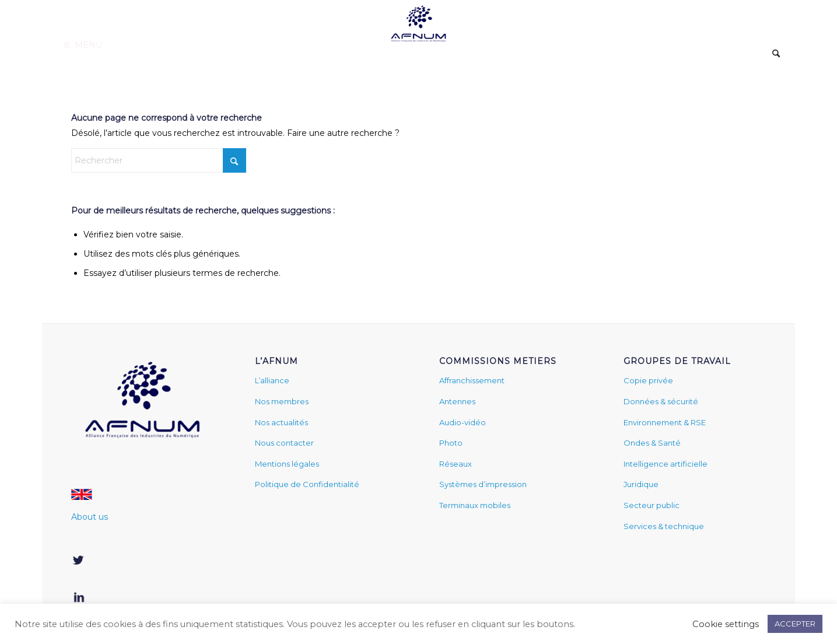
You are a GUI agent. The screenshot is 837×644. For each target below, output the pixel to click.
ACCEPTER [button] (795, 624)
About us (90, 517)
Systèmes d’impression (483, 484)
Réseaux (456, 464)
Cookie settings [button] (726, 624)
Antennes (457, 401)
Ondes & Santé (652, 443)
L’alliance (272, 380)
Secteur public (652, 505)
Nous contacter (284, 443)
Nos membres (282, 401)
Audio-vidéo (463, 422)
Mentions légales (287, 464)
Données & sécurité (661, 401)
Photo (451, 443)
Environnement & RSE (665, 422)
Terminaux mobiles (475, 505)
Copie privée (648, 380)
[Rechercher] (776, 54)
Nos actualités (281, 422)
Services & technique (664, 526)
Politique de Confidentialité (307, 484)
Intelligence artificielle (666, 464)
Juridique (641, 484)
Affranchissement (472, 380)
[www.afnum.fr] (418, 22)
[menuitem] (776, 55)
